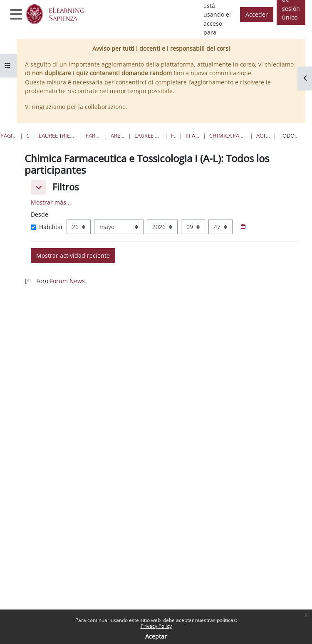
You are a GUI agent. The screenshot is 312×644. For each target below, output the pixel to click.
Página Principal (9, 136)
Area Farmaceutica (118, 136)
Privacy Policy (156, 626)
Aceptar (156, 636)
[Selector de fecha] (243, 227)
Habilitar (47, 227)
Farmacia (173, 136)
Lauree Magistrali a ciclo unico (148, 136)
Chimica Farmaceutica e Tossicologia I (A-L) (228, 136)
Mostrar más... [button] (51, 202)
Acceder (257, 14)
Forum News (67, 281)
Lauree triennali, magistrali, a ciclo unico (57, 136)
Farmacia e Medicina (93, 136)
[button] (38, 187)
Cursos (28, 136)
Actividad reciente (263, 136)
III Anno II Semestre (193, 136)
